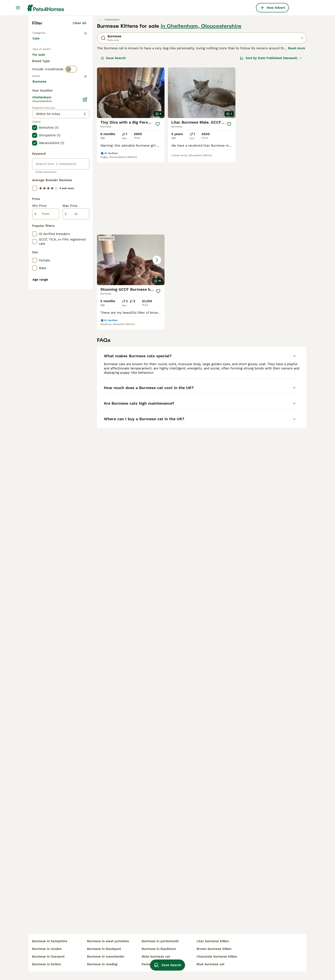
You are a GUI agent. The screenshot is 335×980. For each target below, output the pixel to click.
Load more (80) (77, 272)
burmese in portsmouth (160, 941)
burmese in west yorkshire (108, 941)
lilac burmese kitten (213, 941)
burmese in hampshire (50, 941)
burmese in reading (102, 964)
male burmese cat (156, 957)
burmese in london (47, 949)
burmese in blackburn (159, 949)
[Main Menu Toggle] (18, 8)
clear (82, 172)
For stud (42, 147)
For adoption (68, 137)
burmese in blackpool (104, 949)
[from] (46, 405)
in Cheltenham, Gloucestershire (201, 103)
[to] (76, 405)
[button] (273, 170)
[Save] (158, 201)
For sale (42, 137)
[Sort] (271, 135)
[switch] (71, 163)
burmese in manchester (106, 957)
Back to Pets (43, 109)
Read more (297, 125)
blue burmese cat (210, 964)
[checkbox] (35, 194)
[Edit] (85, 291)
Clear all (80, 100)
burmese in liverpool (48, 957)
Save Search (113, 135)
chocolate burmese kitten (217, 957)
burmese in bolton (46, 964)
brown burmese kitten (214, 949)
